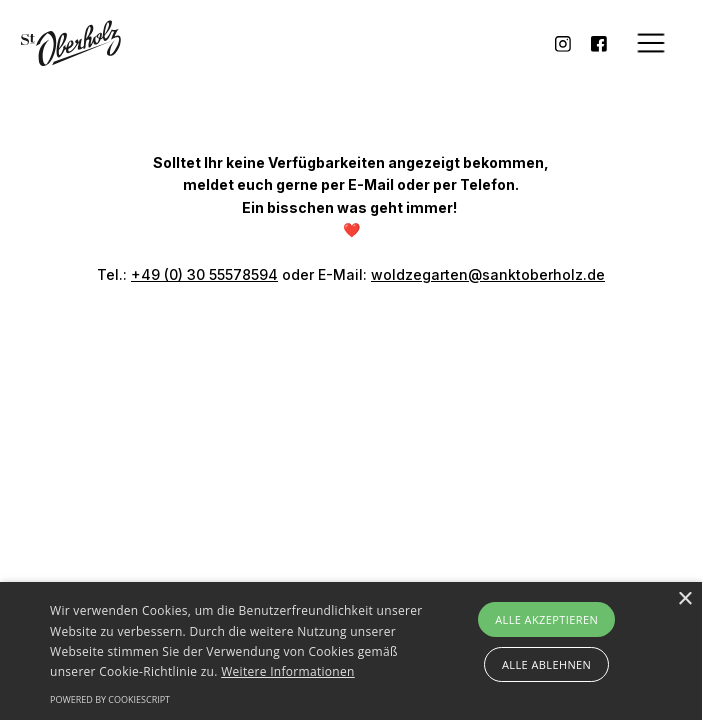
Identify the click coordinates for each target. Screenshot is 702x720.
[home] (71, 43)
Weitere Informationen (288, 671)
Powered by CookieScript (110, 699)
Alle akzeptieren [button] (546, 619)
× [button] (684, 599)
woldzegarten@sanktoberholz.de (488, 274)
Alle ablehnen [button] (546, 664)
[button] (651, 43)
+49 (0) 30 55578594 (204, 274)
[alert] (351, 651)
